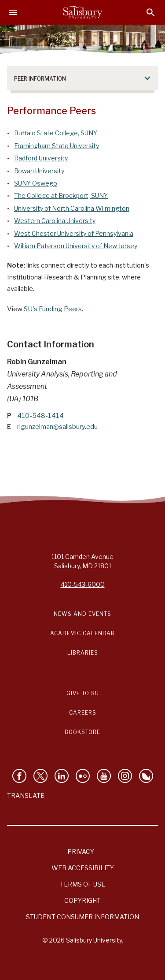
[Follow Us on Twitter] (40, 776)
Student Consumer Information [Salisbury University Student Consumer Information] (82, 917)
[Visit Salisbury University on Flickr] (83, 776)
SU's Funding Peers (53, 309)
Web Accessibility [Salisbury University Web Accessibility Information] (83, 868)
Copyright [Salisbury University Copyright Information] (82, 900)
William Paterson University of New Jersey (76, 246)
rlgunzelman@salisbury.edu (57, 427)
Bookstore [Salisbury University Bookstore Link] (82, 732)
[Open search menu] (151, 13)
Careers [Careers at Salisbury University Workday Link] (83, 713)
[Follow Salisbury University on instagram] (125, 776)
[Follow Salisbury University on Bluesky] (146, 776)
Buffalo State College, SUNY (56, 133)
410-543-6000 (83, 584)
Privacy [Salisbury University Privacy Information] (81, 851)
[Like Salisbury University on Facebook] (19, 776)
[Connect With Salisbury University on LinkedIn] (62, 776)
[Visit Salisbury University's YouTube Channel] (104, 776)
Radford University (41, 158)
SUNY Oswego (36, 183)
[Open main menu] (13, 12)
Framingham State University (57, 146)
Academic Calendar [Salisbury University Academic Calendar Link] (82, 633)
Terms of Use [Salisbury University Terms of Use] (82, 884)
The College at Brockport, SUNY (61, 196)
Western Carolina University (55, 221)
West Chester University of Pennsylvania (74, 233)
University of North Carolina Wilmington (72, 208)
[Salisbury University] (83, 12)
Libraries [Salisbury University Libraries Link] (83, 653)
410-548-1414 (40, 416)
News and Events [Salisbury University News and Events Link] (82, 614)
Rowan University (39, 171)
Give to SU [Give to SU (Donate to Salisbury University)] (83, 693)
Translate (26, 796)
